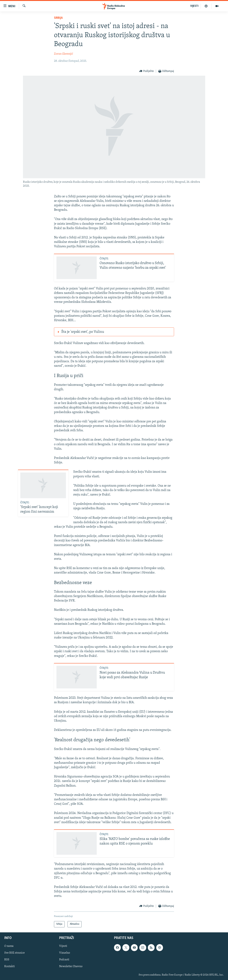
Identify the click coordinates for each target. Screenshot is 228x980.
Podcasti (64, 960)
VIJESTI (194, 6)
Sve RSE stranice (15, 953)
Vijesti (63, 946)
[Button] (147, 71)
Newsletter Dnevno (71, 966)
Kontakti (10, 966)
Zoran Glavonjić (64, 54)
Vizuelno (65, 953)
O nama (9, 946)
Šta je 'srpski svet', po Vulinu (80, 332)
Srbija (58, 18)
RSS (7, 960)
